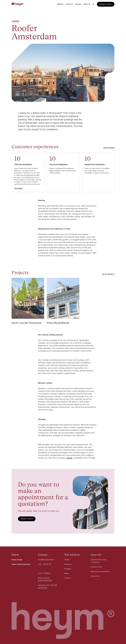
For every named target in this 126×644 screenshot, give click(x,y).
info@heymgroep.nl (46, 560)
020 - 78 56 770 (45, 564)
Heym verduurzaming (21, 564)
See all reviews (109, 148)
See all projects (108, 274)
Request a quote (106, 4)
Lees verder (18, 188)
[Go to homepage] (18, 4)
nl (94, 4)
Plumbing (16, 21)
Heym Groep (17, 560)
